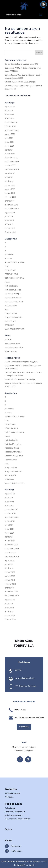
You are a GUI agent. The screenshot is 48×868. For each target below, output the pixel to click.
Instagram (17, 851)
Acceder (8, 339)
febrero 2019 (10, 197)
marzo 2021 (10, 154)
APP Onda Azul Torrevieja (26, 686)
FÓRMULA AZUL (12, 274)
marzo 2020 (10, 185)
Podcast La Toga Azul (14, 302)
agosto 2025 (10, 107)
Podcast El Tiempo (13, 294)
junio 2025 (9, 114)
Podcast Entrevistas (13, 298)
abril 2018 (9, 224)
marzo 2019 (10, 193)
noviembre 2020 (12, 162)
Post (7, 309)
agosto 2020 (10, 173)
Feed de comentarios (14, 347)
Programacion (11, 313)
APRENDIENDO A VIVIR (14, 262)
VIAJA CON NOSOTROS (14, 329)
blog (7, 266)
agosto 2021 (10, 134)
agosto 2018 (10, 213)
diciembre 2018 (12, 205)
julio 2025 (9, 111)
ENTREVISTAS (11, 270)
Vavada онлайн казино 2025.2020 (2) (20, 82)
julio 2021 (9, 138)
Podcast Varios (11, 305)
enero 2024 (10, 118)
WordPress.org (11, 351)
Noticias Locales (12, 286)
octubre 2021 (10, 126)
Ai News (8, 258)
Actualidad (9, 254)
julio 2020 (9, 177)
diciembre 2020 (12, 158)
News (7, 282)
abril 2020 (9, 181)
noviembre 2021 (12, 122)
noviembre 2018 (12, 209)
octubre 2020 (10, 166)
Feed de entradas (12, 343)
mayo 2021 (9, 146)
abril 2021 (9, 150)
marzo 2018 (10, 228)
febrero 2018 (10, 232)
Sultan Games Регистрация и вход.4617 (22, 64)
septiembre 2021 (12, 130)
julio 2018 (9, 216)
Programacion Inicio (13, 317)
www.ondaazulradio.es (25, 678)
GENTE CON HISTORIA (14, 278)
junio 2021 (9, 142)
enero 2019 (10, 201)
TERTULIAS (9, 325)
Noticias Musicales (13, 290)
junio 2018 (9, 220)
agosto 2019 (10, 189)
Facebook (16, 846)
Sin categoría (10, 321)
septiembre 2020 (12, 169)
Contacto (24, 727)
